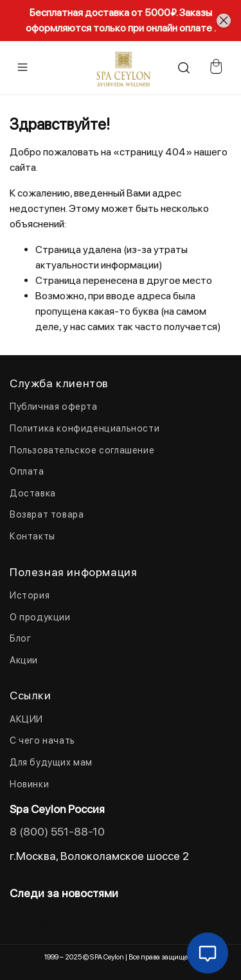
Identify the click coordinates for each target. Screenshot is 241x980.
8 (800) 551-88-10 (57, 831)
